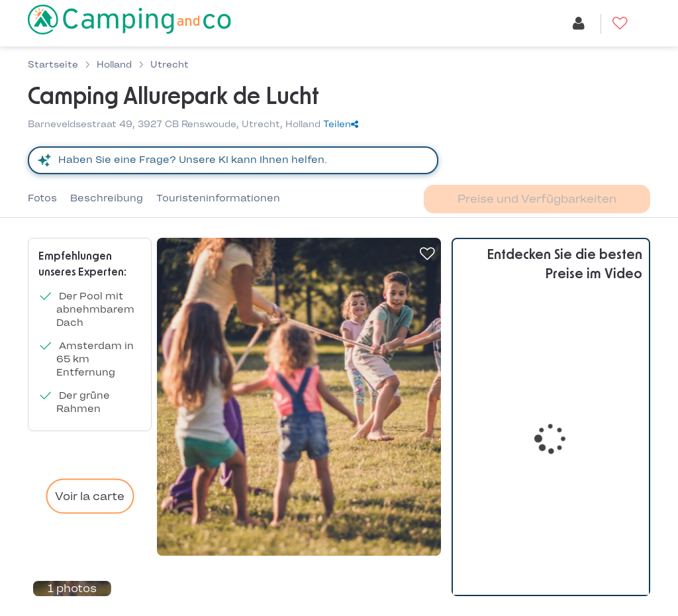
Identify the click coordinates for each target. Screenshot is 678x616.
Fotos (42, 198)
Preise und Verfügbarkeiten (537, 199)
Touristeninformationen (218, 198)
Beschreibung (107, 198)
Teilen (341, 124)
